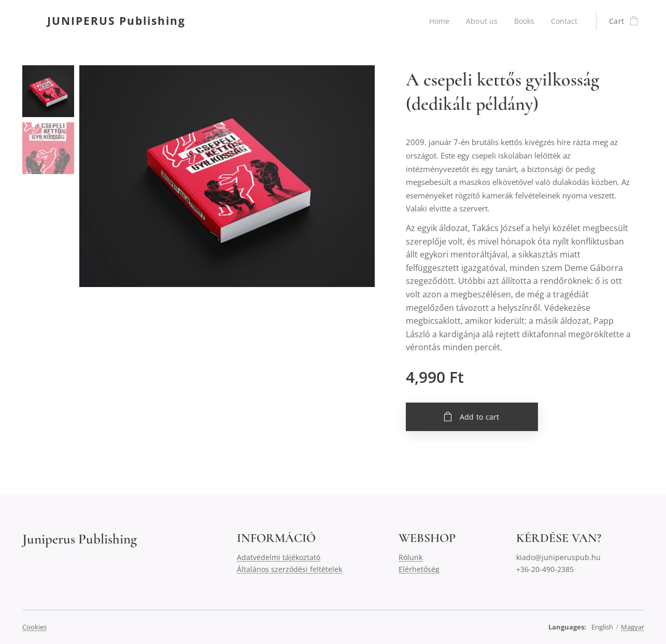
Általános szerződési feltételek (289, 569)
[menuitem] (439, 21)
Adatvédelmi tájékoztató (279, 557)
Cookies (34, 627)
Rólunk (410, 557)
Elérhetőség (419, 569)
